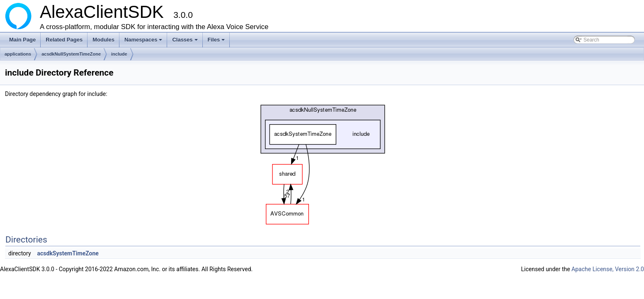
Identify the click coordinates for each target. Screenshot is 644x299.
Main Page (22, 40)
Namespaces (144, 42)
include (119, 54)
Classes (185, 42)
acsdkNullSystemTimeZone (71, 54)
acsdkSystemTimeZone (68, 253)
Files (217, 42)
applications (18, 54)
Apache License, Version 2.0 (608, 269)
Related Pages (64, 40)
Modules (103, 40)
